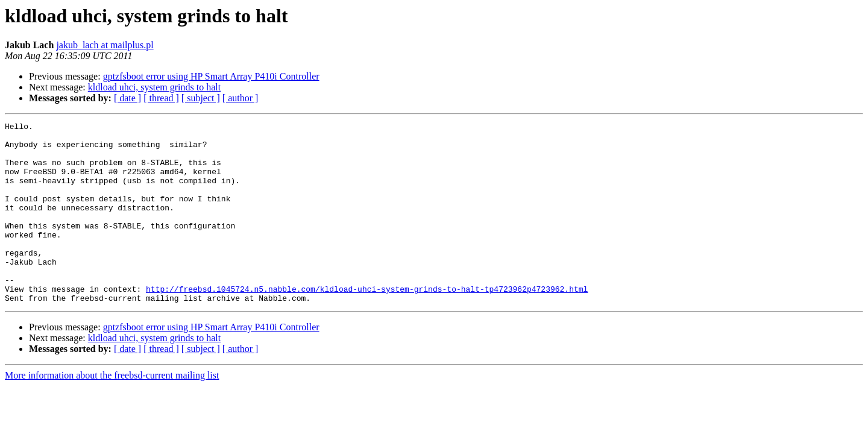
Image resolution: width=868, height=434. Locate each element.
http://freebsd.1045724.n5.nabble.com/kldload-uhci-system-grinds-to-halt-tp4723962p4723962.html (367, 323)
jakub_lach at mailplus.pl (105, 45)
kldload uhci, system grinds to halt (154, 87)
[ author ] (241, 98)
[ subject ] (201, 98)
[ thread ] (161, 98)
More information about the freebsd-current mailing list (112, 411)
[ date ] (127, 98)
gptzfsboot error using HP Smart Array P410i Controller (211, 76)
